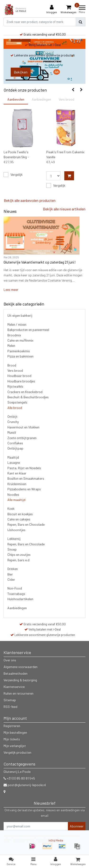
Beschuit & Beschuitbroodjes (28, 397)
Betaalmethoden (16, 673)
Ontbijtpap (15, 448)
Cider (11, 579)
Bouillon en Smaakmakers (26, 478)
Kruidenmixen (17, 484)
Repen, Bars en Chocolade (26, 524)
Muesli (12, 432)
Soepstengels (17, 402)
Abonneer (77, 826)
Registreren (12, 726)
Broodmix (14, 335)
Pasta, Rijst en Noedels (24, 468)
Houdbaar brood (19, 376)
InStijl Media (56, 840)
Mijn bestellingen (15, 732)
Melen (11, 346)
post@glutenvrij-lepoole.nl (25, 785)
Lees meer (11, 290)
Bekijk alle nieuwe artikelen (64, 209)
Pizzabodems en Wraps (24, 489)
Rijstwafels (15, 386)
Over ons (10, 660)
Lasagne (14, 462)
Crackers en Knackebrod (25, 392)
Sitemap (10, 700)
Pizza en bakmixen (20, 356)
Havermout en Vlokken (23, 427)
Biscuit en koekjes (20, 514)
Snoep (12, 549)
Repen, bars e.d (18, 560)
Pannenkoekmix (19, 351)
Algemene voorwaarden (21, 667)
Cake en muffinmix (20, 340)
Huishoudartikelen (20, 599)
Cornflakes (15, 443)
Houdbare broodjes (21, 381)
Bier (10, 574)
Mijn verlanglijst (15, 746)
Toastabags (16, 594)
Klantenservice (14, 687)
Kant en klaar (17, 473)
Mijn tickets (12, 739)
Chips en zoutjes (19, 555)
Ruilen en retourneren (19, 693)
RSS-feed (10, 707)
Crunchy (13, 422)
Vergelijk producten (17, 752)
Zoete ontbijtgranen (22, 438)
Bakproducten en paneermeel (28, 330)
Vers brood (15, 370)
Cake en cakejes (19, 519)
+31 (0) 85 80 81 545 (19, 778)
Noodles (13, 494)
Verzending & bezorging (20, 680)
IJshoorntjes (16, 530)
